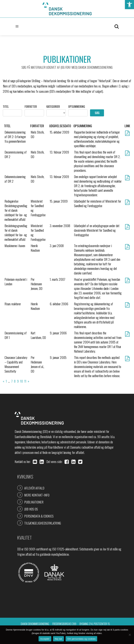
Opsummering (77, 107)
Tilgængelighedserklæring (43, 523)
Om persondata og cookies (81, 639)
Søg (97, 113)
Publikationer (34, 502)
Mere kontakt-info (37, 495)
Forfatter (31, 107)
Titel (6, 107)
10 (21, 381)
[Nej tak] (130, 635)
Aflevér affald (34, 488)
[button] (129, 5)
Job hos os (31, 509)
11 (25, 381)
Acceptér (45, 639)
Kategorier (53, 107)
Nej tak (58, 639)
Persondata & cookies (39, 516)
